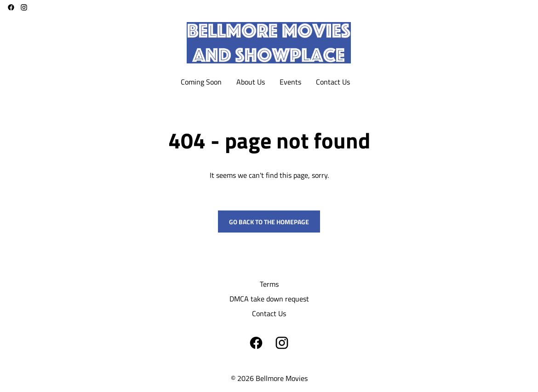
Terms (269, 284)
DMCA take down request (269, 299)
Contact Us (269, 313)
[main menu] (265, 82)
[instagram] (24, 7)
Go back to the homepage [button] (269, 222)
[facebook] (11, 7)
